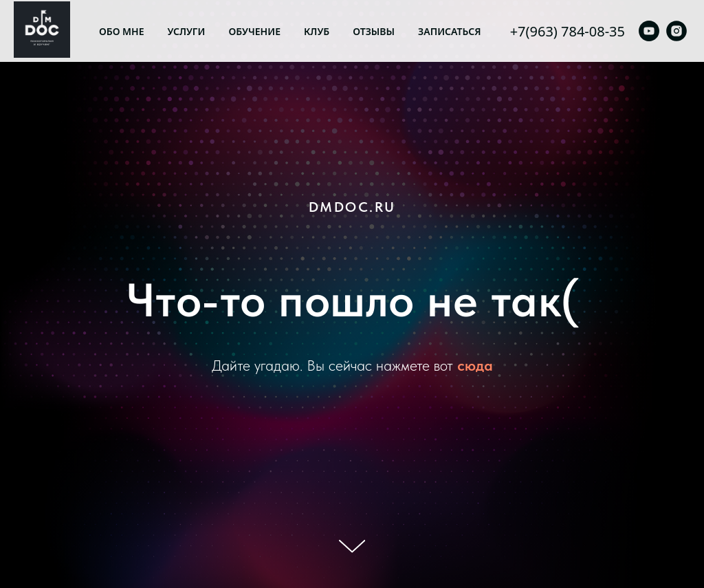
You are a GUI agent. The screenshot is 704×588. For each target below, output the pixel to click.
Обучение (254, 31)
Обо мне (122, 31)
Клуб (317, 31)
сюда (475, 365)
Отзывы (374, 31)
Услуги (187, 31)
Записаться (450, 31)
